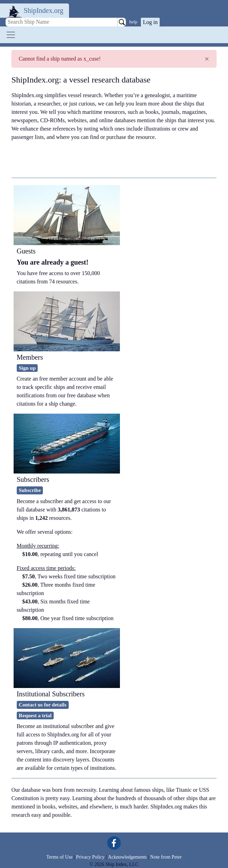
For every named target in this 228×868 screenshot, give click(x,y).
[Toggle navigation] (11, 35)
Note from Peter (166, 857)
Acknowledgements (127, 857)
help (133, 22)
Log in (150, 22)
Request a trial (35, 715)
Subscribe (30, 490)
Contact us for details (43, 705)
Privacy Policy (90, 857)
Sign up (27, 368)
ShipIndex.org (44, 10)
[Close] (207, 59)
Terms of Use (59, 857)
